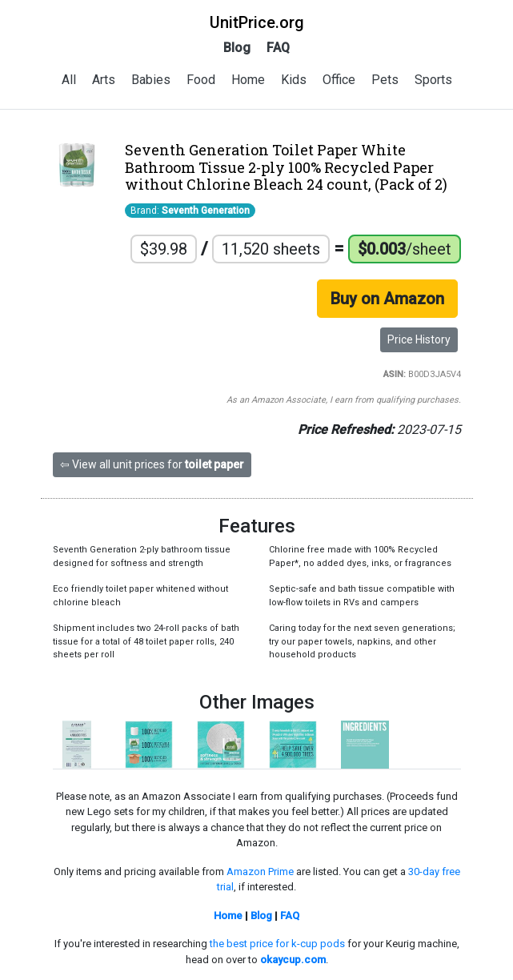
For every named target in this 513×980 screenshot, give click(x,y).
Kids (294, 80)
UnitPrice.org (257, 22)
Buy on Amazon (387, 299)
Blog (237, 48)
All (69, 80)
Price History (419, 339)
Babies (151, 80)
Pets (385, 80)
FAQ (278, 48)
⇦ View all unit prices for (152, 464)
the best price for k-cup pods (277, 944)
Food (201, 80)
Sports (433, 80)
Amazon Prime (260, 872)
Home (248, 80)
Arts (104, 80)
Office (339, 80)
